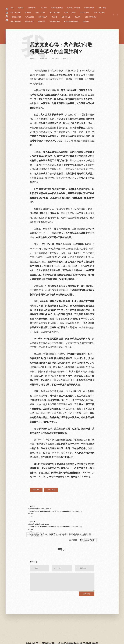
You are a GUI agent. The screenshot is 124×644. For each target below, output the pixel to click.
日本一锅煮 (102, 8)
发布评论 (87, 594)
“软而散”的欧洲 (89, 8)
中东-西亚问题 (30, 17)
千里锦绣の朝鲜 (55, 22)
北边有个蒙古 (29, 22)
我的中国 (21, 8)
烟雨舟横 (86, 22)
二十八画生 (43, 8)
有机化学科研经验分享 (71, 22)
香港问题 (28, 12)
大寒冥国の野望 (16, 17)
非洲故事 (54, 17)
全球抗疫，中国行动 (74, 8)
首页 (12, 8)
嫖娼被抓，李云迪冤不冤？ (82, 540)
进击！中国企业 (16, 22)
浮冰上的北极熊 (55, 12)
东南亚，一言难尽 (70, 12)
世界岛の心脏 (66, 17)
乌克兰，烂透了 (40, 12)
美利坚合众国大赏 (57, 8)
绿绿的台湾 (32, 8)
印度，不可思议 (16, 12)
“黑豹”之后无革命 (99, 12)
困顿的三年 (42, 22)
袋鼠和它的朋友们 (91, 17)
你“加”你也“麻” (85, 12)
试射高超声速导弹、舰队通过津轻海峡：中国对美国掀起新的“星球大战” (61, 535)
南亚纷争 (78, 17)
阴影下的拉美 (43, 17)
